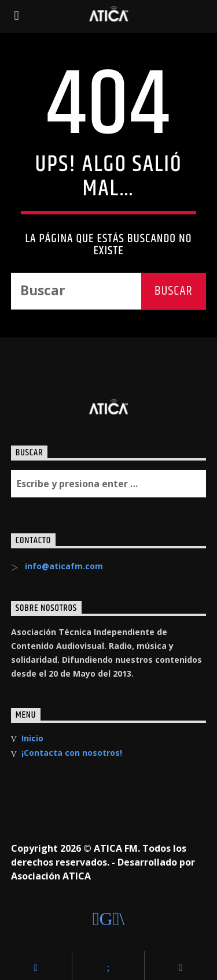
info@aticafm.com (64, 566)
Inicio (32, 738)
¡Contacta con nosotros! (72, 753)
